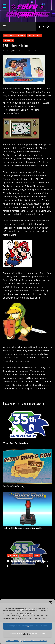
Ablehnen (27, 634)
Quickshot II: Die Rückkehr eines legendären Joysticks (23, 528)
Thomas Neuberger (35, 51)
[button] (51, 603)
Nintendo (9, 40)
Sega (37, 556)
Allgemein (9, 35)
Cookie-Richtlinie (13, 641)
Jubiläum (21, 35)
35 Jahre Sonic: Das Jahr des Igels (15, 443)
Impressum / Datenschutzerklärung (34, 641)
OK (28, 626)
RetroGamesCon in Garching (13, 486)
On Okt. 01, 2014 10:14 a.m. (14, 51)
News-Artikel (34, 35)
